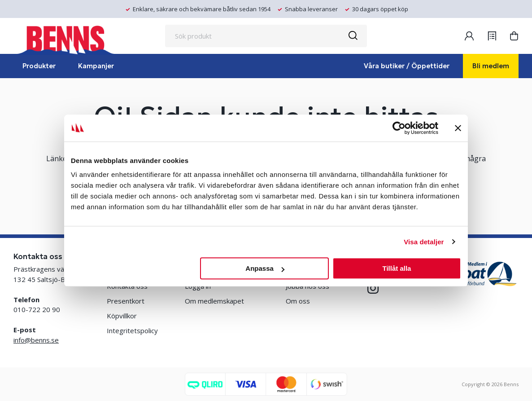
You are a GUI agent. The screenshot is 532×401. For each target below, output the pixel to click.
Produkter (39, 66)
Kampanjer (96, 66)
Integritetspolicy (132, 330)
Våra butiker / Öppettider (407, 66)
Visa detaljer (424, 242)
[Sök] (353, 36)
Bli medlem (491, 66)
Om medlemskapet (214, 301)
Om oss (298, 301)
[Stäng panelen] (458, 128)
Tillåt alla (397, 268)
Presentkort (126, 301)
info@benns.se (36, 340)
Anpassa (265, 268)
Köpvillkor (122, 316)
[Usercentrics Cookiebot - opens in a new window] (399, 128)
